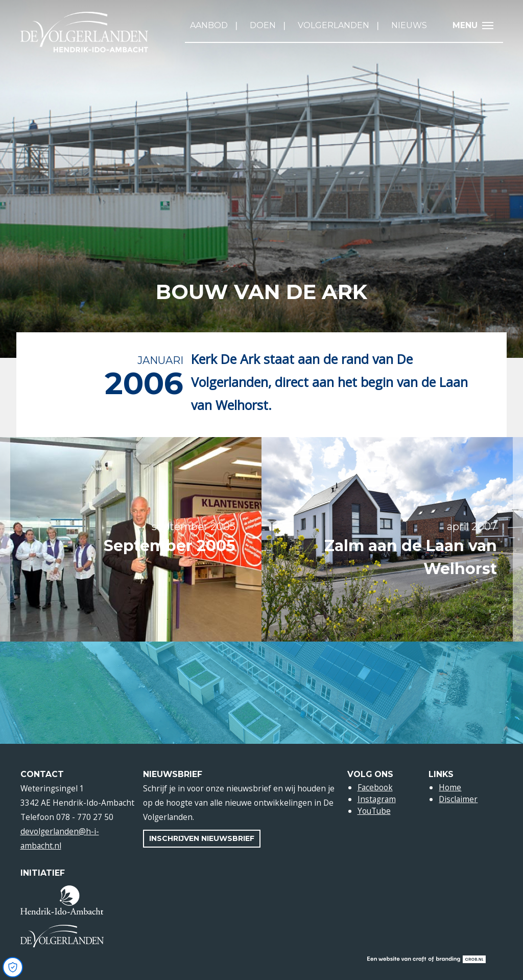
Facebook (375, 787)
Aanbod (209, 25)
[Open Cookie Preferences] (13, 967)
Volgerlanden (334, 25)
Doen (263, 25)
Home (450, 787)
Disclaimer (458, 799)
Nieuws (409, 25)
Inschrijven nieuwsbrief (202, 838)
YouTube (374, 811)
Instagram (377, 799)
